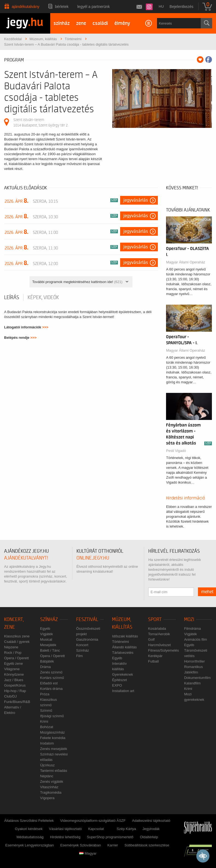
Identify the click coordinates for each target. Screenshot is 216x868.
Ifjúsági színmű (52, 716)
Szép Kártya (126, 829)
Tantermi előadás (54, 771)
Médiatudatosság (30, 837)
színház (62, 23)
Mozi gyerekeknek (194, 697)
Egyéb (45, 629)
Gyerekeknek (122, 674)
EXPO (117, 685)
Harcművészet (159, 645)
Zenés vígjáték (52, 782)
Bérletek (62, 7)
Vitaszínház (49, 787)
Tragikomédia (51, 792)
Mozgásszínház (52, 732)
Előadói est (49, 683)
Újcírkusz (47, 765)
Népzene (11, 647)
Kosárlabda (157, 629)
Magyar (88, 853)
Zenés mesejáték (54, 749)
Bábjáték (47, 661)
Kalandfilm (192, 683)
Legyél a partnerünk (94, 7)
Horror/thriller (194, 661)
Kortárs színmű (52, 678)
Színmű (46, 710)
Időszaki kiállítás (125, 636)
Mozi (189, 620)
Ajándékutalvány (26, 7)
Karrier (113, 845)
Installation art (123, 691)
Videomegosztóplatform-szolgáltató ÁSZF (93, 821)
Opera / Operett (16, 658)
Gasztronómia (87, 639)
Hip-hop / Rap (15, 691)
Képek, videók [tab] (43, 298)
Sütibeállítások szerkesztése (147, 845)
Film (80, 656)
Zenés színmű (51, 672)
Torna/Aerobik (159, 634)
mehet (207, 592)
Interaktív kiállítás (119, 666)
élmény (122, 23)
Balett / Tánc (50, 650)
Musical (46, 639)
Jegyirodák (151, 829)
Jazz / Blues (14, 680)
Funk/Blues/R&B (17, 702)
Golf (151, 639)
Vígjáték (47, 634)
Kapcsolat (96, 829)
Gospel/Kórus (15, 685)
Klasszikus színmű (48, 702)
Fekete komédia (53, 738)
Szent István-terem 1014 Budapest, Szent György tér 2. (41, 123)
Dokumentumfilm (197, 678)
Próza (45, 694)
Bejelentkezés (181, 7)
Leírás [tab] (12, 298)
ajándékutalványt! (26, 558)
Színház (49, 620)
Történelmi (120, 642)
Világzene (12, 669)
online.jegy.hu (93, 558)
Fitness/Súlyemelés (163, 650)
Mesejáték (48, 645)
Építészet (119, 680)
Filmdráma (192, 629)
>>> (45, 327)
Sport (155, 620)
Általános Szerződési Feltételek (29, 821)
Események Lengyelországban (29, 845)
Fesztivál (87, 620)
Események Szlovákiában (81, 845)
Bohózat (47, 727)
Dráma (45, 667)
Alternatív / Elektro (13, 710)
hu (161, 6)
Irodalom (47, 743)
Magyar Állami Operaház (186, 262)
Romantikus (193, 667)
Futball (153, 661)
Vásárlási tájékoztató (65, 829)
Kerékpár (155, 656)
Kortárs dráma (51, 689)
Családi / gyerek (17, 642)
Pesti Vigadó (176, 451)
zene (81, 23)
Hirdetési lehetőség (65, 837)
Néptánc (47, 776)
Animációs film (196, 639)
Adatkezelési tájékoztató (151, 821)
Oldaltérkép (149, 837)
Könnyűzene (14, 674)
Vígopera (47, 798)
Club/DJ (10, 696)
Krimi (44, 721)
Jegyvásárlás (136, 200)
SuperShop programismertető (110, 837)
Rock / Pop (13, 653)
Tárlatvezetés (123, 653)
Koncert (82, 645)
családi (100, 23)
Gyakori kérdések (29, 829)
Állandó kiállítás (124, 647)
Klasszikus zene (17, 636)
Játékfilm (191, 672)
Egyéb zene (14, 663)
